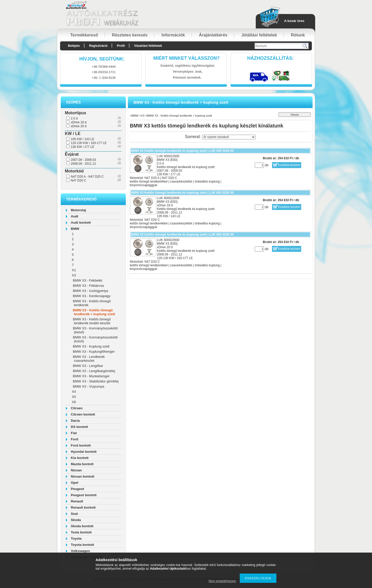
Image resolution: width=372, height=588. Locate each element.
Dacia (75, 421)
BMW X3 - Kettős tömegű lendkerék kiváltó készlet (92, 321)
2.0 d (74, 118)
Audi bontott (81, 223)
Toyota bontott (82, 545)
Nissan (76, 470)
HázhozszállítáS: (270, 58)
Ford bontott (81, 445)
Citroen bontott (83, 414)
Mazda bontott (82, 464)
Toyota (76, 538)
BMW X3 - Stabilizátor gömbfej (96, 381)
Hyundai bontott (84, 452)
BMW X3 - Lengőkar (88, 366)
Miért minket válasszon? (187, 58)
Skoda (76, 520)
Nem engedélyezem (222, 581)
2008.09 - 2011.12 (83, 164)
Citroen (77, 408)
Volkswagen (80, 551)
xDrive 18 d (79, 122)
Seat (74, 514)
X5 (74, 397)
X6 (74, 402)
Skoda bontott (82, 526)
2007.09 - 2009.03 (83, 160)
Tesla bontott (81, 532)
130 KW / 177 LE (83, 147)
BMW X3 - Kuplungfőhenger (94, 352)
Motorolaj (78, 210)
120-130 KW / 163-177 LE (89, 143)
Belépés (74, 46)
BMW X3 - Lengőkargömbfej (94, 371)
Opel (75, 483)
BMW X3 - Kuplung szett (91, 346)
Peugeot (77, 489)
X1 (74, 270)
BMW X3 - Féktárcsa (88, 286)
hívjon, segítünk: (102, 59)
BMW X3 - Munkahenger (91, 376)
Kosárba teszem (289, 165)
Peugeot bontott (84, 495)
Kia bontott (80, 458)
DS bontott (79, 427)
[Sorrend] (229, 137)
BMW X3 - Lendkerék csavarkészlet (89, 359)
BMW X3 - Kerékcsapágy (92, 296)
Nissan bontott (83, 476)
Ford (75, 439)
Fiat (74, 433)
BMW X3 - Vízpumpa (88, 386)
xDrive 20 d (79, 126)
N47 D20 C (78, 180)
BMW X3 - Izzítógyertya (91, 291)
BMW (75, 229)
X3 (74, 275)
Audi (75, 216)
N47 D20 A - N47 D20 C (87, 177)
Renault (77, 501)
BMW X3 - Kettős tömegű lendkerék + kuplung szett (94, 312)
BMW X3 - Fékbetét (87, 280)
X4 (74, 392)
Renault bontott (83, 507)
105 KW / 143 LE (83, 139)
